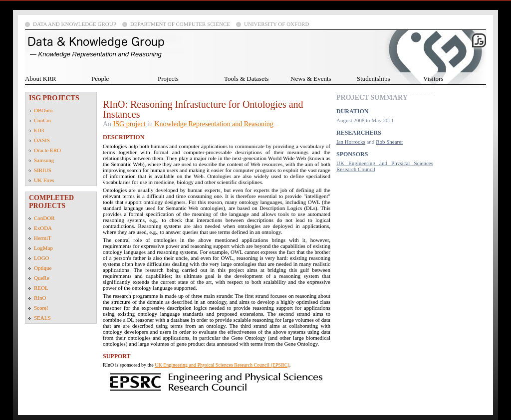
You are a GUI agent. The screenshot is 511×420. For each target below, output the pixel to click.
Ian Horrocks (351, 142)
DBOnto (43, 110)
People (100, 79)
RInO (40, 298)
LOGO (42, 258)
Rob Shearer (389, 142)
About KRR (40, 79)
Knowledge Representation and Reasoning (214, 124)
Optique (43, 268)
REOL (41, 288)
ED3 (39, 130)
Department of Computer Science (180, 24)
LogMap (43, 248)
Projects (168, 79)
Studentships (373, 79)
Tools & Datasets (246, 79)
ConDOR (44, 218)
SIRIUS (43, 170)
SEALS (42, 318)
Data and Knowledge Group (75, 24)
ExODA (43, 228)
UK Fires (44, 180)
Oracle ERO (47, 150)
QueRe (42, 278)
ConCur (43, 120)
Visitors (433, 79)
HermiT (43, 238)
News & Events (311, 79)
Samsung (44, 160)
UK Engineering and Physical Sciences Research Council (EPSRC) (222, 365)
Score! (41, 308)
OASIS (42, 140)
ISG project (129, 124)
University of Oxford (276, 24)
